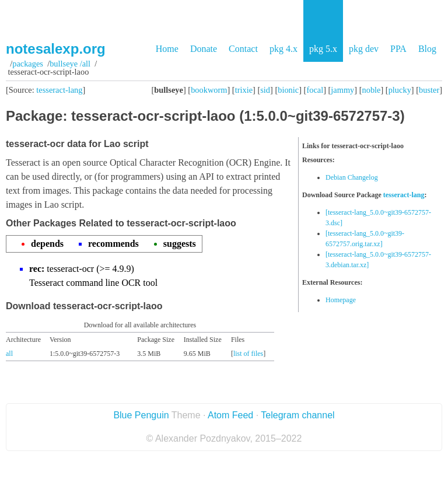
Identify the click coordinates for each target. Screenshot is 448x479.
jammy (342, 90)
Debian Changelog (352, 177)
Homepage (341, 300)
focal (315, 90)
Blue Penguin (141, 415)
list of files (248, 354)
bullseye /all (70, 64)
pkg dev (364, 49)
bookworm (209, 90)
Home (167, 49)
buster (429, 90)
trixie (244, 90)
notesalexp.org (56, 49)
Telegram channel (297, 415)
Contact (243, 49)
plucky (400, 90)
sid (265, 90)
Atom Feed (230, 415)
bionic (288, 90)
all (9, 354)
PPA (398, 49)
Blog (427, 49)
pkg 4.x (283, 49)
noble (372, 90)
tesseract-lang (59, 90)
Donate (204, 49)
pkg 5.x (323, 49)
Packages (28, 64)
